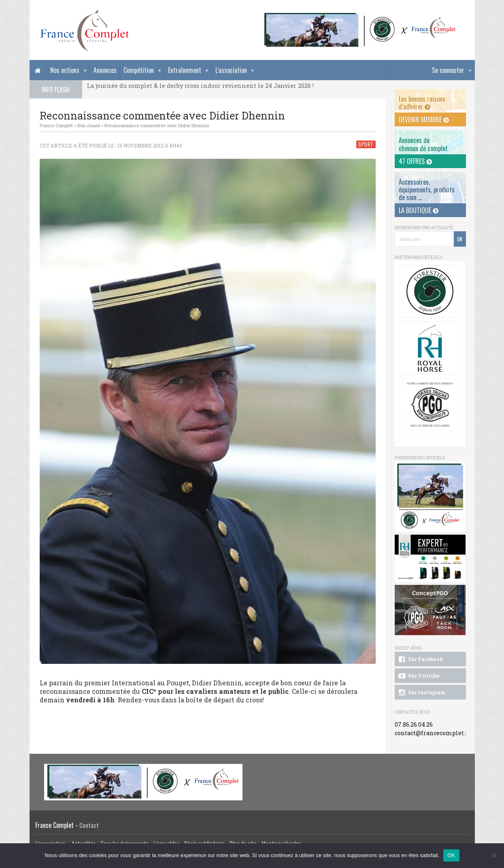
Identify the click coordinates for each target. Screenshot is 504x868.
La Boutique (419, 210)
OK (451, 855)
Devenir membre (424, 119)
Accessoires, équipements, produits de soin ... (427, 190)
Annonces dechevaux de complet (423, 144)
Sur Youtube (418, 676)
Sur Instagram (421, 693)
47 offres (415, 161)
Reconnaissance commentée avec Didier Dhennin (157, 125)
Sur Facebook (420, 659)
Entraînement (185, 70)
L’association (231, 70)
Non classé (89, 125)
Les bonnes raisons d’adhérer (422, 103)
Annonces (105, 70)
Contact (89, 825)
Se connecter (448, 70)
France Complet (56, 125)
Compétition (139, 70)
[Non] (494, 855)
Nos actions (65, 70)
